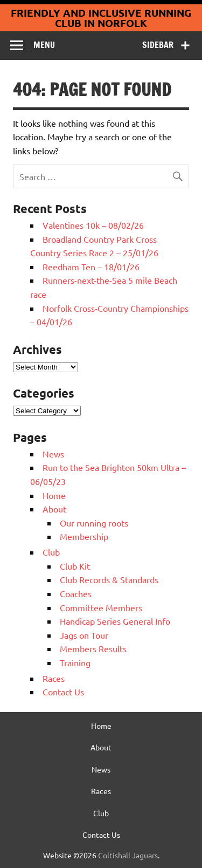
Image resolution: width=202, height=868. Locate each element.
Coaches (76, 593)
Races (54, 678)
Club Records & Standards (109, 579)
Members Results (93, 648)
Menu (44, 45)
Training (75, 662)
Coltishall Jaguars (128, 855)
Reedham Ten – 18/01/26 (91, 266)
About (54, 509)
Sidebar (158, 45)
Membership (84, 536)
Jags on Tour (84, 635)
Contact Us (63, 692)
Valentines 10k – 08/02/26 (93, 225)
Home (54, 495)
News (53, 454)
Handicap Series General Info (115, 621)
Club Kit (75, 566)
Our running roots (94, 523)
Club (51, 552)
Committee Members (101, 607)
